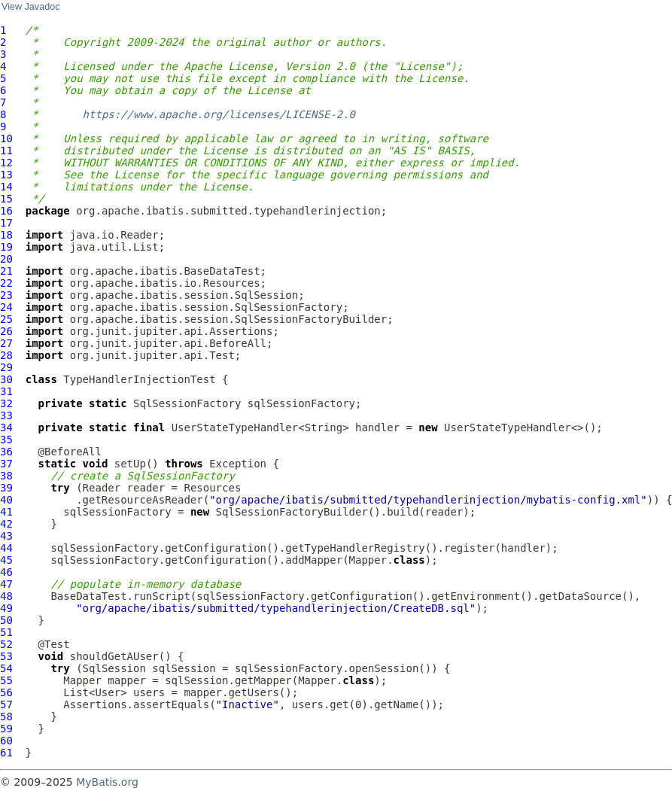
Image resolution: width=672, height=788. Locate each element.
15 (6, 199)
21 (6, 271)
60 (6, 741)
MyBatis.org (107, 782)
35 (6, 440)
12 (6, 163)
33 (6, 415)
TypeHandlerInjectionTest (139, 379)
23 (6, 295)
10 (6, 138)
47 (6, 584)
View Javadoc (30, 7)
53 (6, 656)
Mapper (82, 680)
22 (6, 283)
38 (6, 476)
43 (6, 536)
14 (6, 187)
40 (6, 500)
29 (6, 367)
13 (6, 175)
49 (6, 608)
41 (6, 512)
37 (6, 464)
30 (6, 379)
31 (6, 391)
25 (6, 319)
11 (6, 151)
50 (6, 620)
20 (6, 259)
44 (6, 548)
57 (6, 704)
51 (6, 632)
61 (6, 753)
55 (6, 680)
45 (6, 560)
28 (6, 355)
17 (6, 223)
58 (6, 717)
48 (6, 596)
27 (6, 343)
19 (6, 247)
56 (6, 692)
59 (6, 729)
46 (6, 572)
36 (6, 452)
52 (6, 644)
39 (6, 488)
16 (6, 211)
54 (6, 668)
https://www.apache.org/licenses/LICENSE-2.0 (219, 114)
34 (6, 427)
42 (6, 524)
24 (6, 307)
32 (6, 403)
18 (6, 235)
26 (6, 331)
